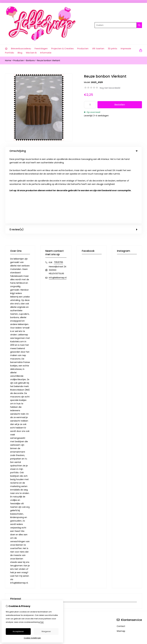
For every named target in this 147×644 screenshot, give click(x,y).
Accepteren (18, 631)
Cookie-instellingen (32, 638)
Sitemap (121, 563)
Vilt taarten (98, 48)
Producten (83, 48)
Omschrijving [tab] (73, 151)
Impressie (126, 48)
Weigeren (46, 631)
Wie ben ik (31, 53)
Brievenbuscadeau (21, 48)
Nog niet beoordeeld (110, 88)
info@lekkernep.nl (58, 209)
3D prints (112, 48)
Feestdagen (41, 48)
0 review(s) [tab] (73, 161)
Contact (121, 558)
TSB (140, 595)
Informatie (46, 53)
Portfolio (10, 53)
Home (8, 60)
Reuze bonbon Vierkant (49, 60)
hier (42, 622)
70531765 (58, 194)
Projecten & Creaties (62, 48)
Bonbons (30, 60)
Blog (20, 53)
